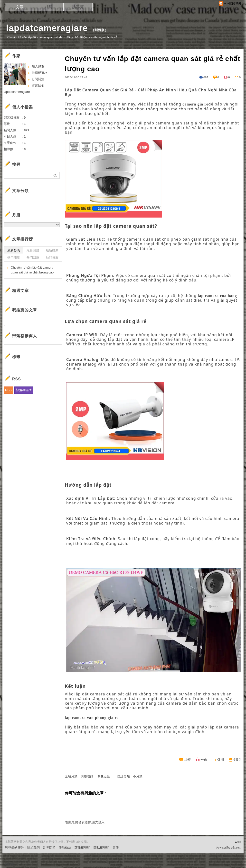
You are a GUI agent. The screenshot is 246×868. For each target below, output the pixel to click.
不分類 (138, 776)
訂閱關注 (38, 79)
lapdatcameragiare (47, 28)
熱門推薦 (52, 258)
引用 (220, 760)
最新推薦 (52, 250)
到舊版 (100, 30)
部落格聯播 (24, 390)
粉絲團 (10, 864)
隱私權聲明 (101, 848)
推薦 (204, 760)
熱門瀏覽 (14, 258)
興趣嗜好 (87, 776)
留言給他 (38, 85)
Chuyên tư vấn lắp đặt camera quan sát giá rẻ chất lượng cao (32, 270)
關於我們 (33, 848)
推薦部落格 (40, 73)
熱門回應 (33, 258)
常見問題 (49, 848)
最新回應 (33, 250)
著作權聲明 (82, 848)
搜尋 (55, 175)
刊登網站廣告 (14, 848)
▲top (238, 842)
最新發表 (14, 250)
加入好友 (38, 66)
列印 (237, 760)
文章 (19, 7)
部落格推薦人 (25, 336)
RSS (8, 390)
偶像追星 (104, 776)
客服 (116, 848)
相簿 (49, 7)
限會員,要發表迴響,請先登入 (85, 822)
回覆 (187, 760)
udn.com (236, 848)
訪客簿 (78, 7)
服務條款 (65, 848)
